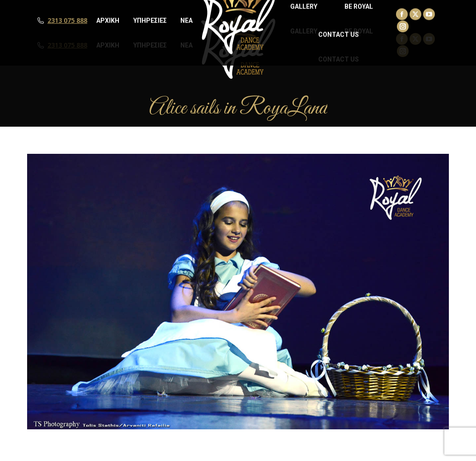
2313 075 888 (67, 45)
